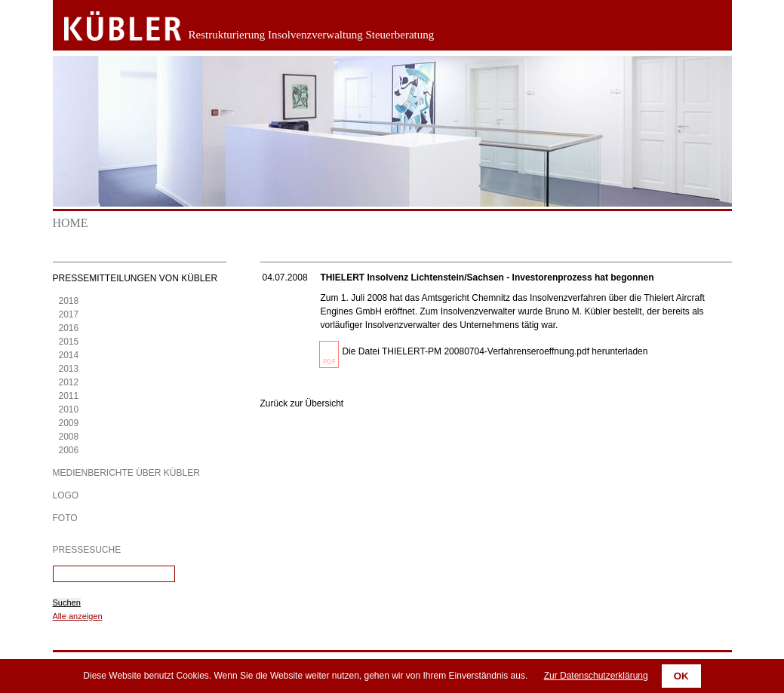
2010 (69, 409)
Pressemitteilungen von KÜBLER (135, 278)
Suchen (67, 603)
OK (681, 676)
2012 (69, 382)
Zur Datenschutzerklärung (596, 676)
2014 (69, 355)
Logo (66, 495)
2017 (69, 314)
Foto (65, 518)
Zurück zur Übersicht (302, 403)
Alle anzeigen (78, 616)
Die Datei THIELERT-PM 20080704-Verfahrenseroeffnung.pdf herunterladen (495, 351)
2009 (69, 423)
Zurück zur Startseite (111, 26)
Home (71, 223)
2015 (69, 342)
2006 (69, 450)
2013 (69, 369)
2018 (69, 301)
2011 (69, 396)
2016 (69, 328)
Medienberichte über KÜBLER (126, 473)
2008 (69, 437)
